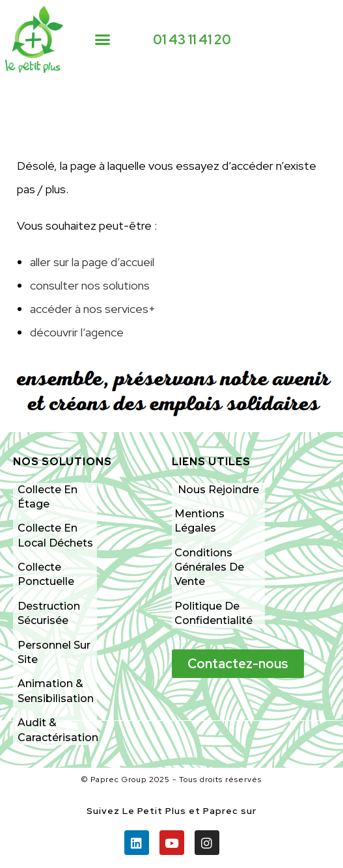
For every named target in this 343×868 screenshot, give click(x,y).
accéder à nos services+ (93, 309)
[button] (103, 40)
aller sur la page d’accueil (92, 262)
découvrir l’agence (77, 332)
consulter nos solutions (90, 285)
